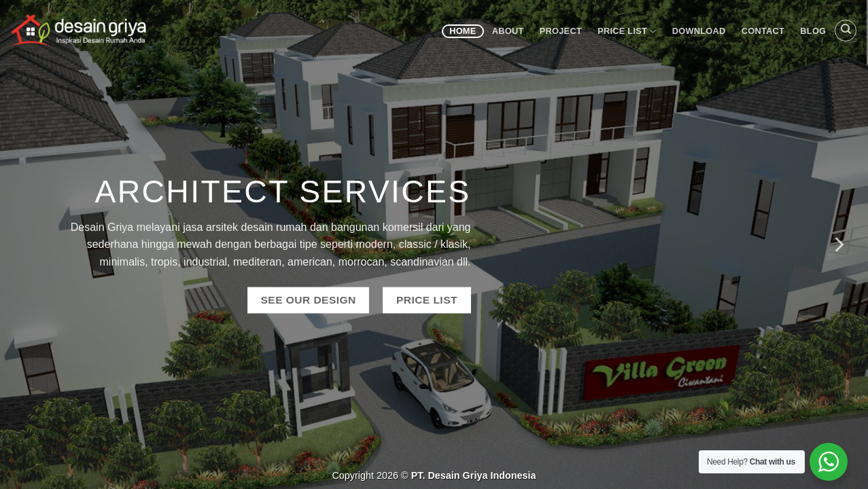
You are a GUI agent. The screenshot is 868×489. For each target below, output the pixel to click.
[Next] (838, 244)
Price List (627, 32)
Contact (763, 31)
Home (463, 31)
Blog (813, 31)
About (508, 31)
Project (561, 31)
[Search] (846, 31)
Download (699, 31)
